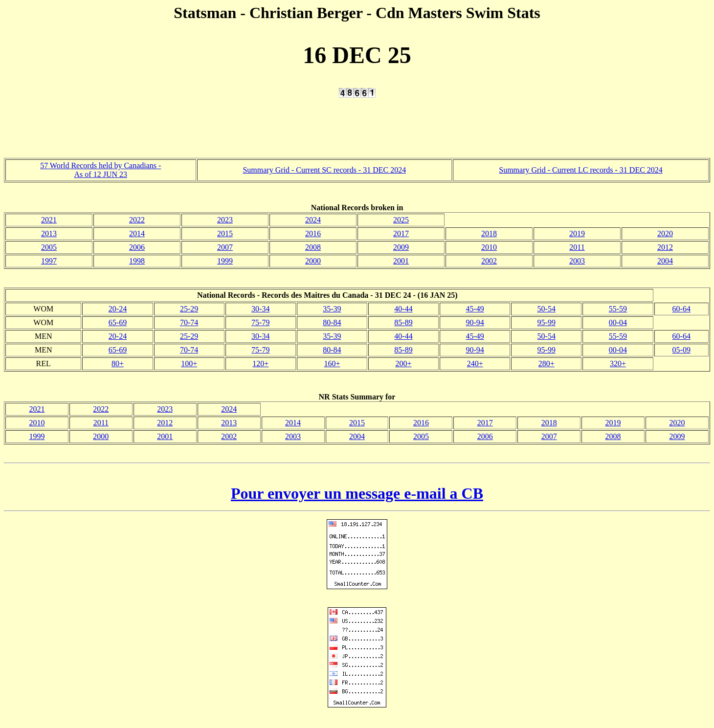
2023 (225, 220)
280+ (547, 364)
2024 (313, 220)
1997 (49, 261)
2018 (489, 233)
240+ (475, 364)
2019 (577, 233)
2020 (665, 233)
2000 (313, 261)
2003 (577, 261)
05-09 (681, 350)
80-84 (332, 322)
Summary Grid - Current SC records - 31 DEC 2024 (324, 170)
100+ (189, 364)
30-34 (260, 309)
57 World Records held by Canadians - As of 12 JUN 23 (100, 170)
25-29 (189, 309)
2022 (137, 220)
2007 (225, 247)
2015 (225, 233)
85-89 (403, 322)
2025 (401, 220)
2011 (577, 247)
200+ (404, 364)
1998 (137, 261)
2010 (489, 247)
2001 (401, 261)
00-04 (618, 322)
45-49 (475, 309)
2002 (489, 261)
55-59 (618, 309)
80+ (118, 364)
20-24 (118, 309)
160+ (332, 364)
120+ (260, 364)
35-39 (332, 309)
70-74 (189, 322)
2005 (49, 247)
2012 (665, 247)
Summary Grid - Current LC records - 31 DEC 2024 (581, 170)
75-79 (260, 322)
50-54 (547, 309)
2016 (313, 233)
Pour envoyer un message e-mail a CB (357, 493)
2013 (49, 233)
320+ (618, 364)
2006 (137, 247)
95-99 (547, 322)
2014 (137, 233)
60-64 (681, 309)
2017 (401, 233)
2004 (665, 261)
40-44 (403, 309)
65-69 (118, 322)
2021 (49, 220)
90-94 (475, 322)
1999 (225, 261)
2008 (313, 247)
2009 (401, 247)
